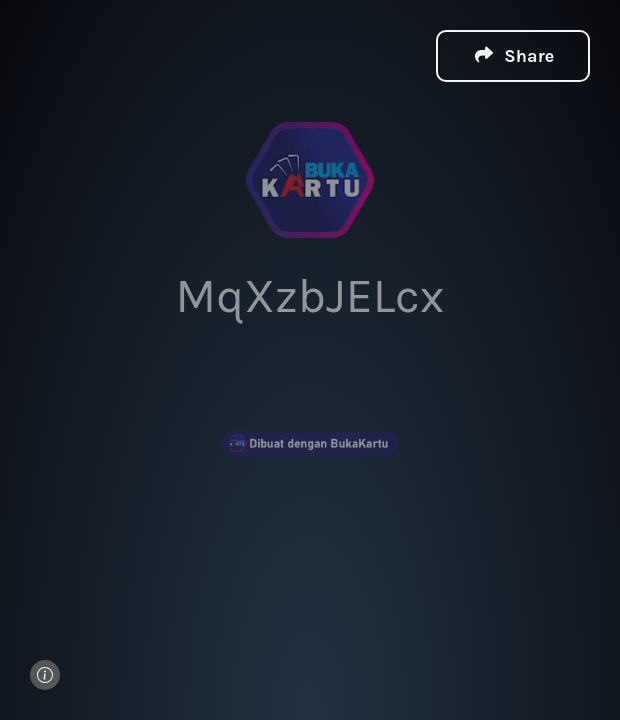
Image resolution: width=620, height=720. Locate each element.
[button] (513, 55)
